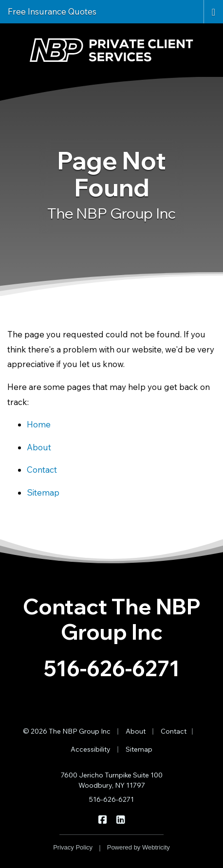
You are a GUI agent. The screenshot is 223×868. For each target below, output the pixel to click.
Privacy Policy (73, 847)
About (39, 447)
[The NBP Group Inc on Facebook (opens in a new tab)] (102, 819)
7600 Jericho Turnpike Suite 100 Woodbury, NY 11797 (112, 780)
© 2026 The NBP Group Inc (67, 731)
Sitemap (43, 492)
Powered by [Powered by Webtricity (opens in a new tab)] (139, 847)
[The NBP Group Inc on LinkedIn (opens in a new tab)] (121, 819)
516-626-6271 (112, 668)
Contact (42, 470)
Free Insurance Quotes (52, 11)
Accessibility (91, 749)
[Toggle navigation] (214, 11)
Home (39, 424)
